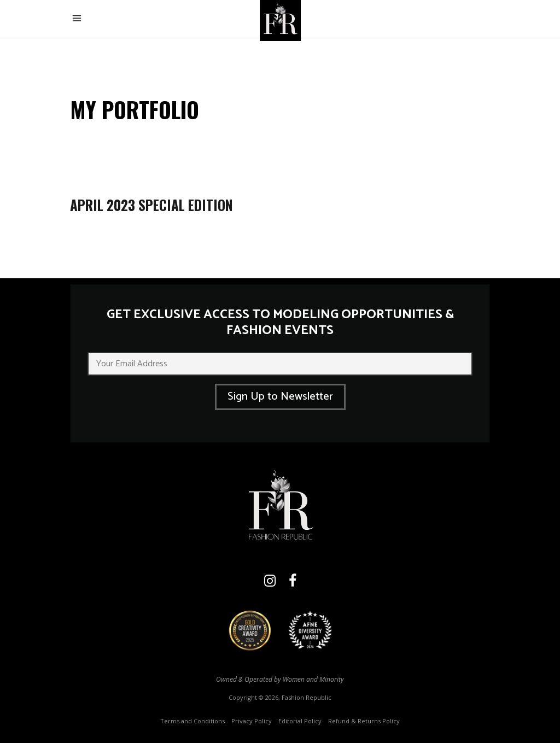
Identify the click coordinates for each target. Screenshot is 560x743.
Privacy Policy (252, 721)
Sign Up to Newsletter (280, 397)
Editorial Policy (300, 721)
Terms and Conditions (192, 721)
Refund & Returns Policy (364, 721)
